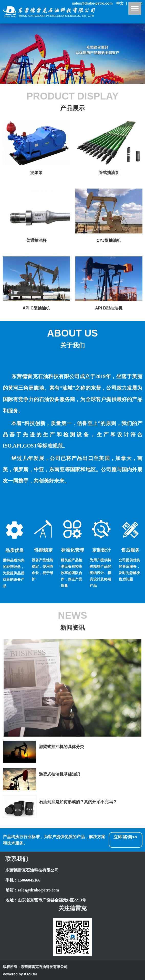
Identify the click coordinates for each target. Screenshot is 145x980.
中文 (120, 3)
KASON (30, 974)
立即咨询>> (125, 837)
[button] (68, 79)
